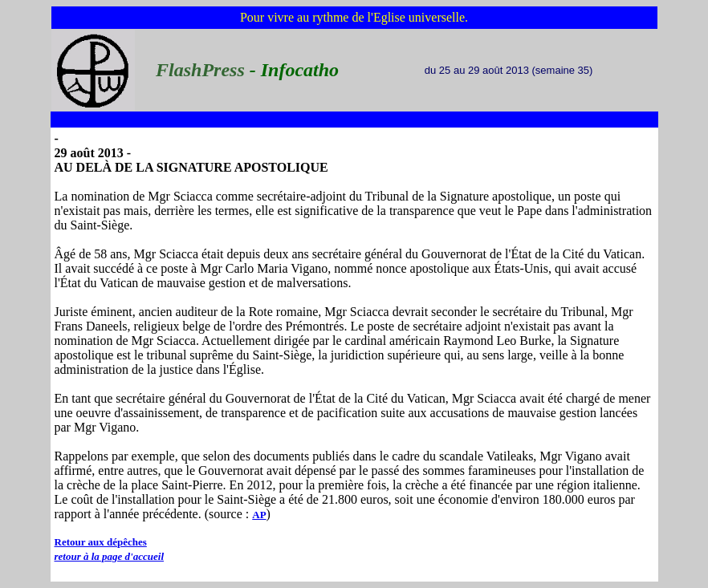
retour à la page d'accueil (110, 556)
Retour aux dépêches (101, 542)
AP (259, 515)
